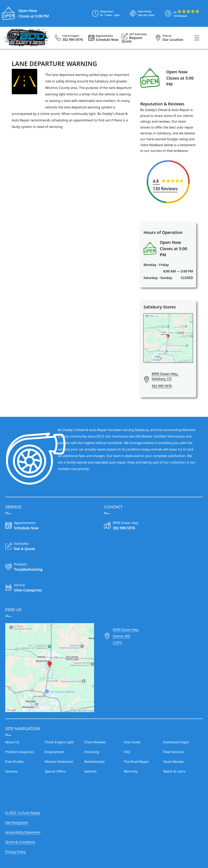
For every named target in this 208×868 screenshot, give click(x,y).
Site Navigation (17, 823)
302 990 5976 (162, 386)
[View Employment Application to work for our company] (140, 13)
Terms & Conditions (20, 842)
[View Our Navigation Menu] (197, 38)
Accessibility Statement (23, 832)
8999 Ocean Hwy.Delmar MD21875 (126, 636)
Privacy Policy (16, 852)
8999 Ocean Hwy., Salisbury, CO (165, 376)
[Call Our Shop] (129, 526)
